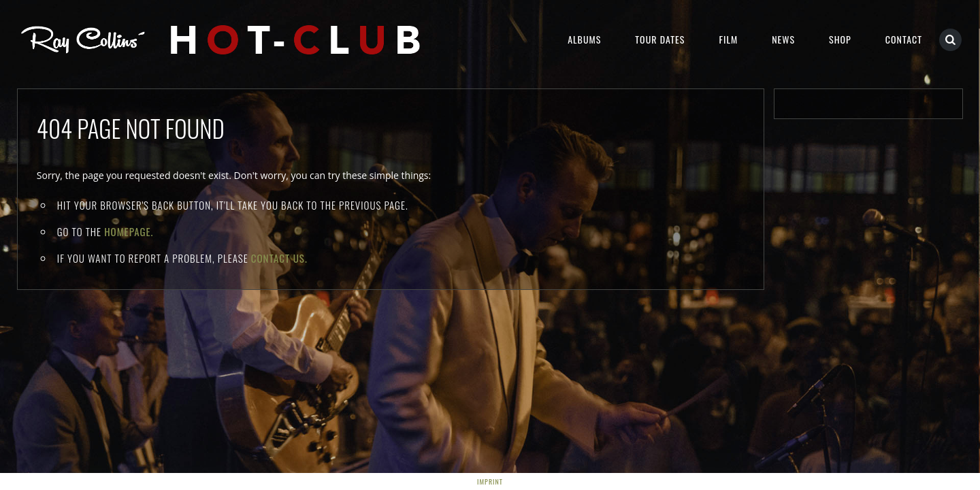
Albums (584, 39)
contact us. (279, 258)
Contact (904, 39)
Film (728, 39)
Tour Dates (660, 39)
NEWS (783, 39)
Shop (840, 39)
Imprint (490, 481)
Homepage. (129, 231)
